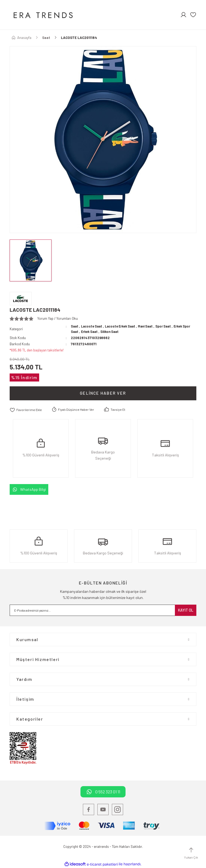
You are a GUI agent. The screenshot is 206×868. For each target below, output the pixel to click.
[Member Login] (183, 15)
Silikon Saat (121, 332)
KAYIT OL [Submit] (186, 610)
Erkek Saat (99, 332)
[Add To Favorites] (27, 410)
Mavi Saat (150, 326)
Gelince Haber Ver (103, 393)
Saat (75, 326)
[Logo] (43, 15)
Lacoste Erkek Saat (123, 326)
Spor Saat (170, 326)
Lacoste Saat (93, 326)
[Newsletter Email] (103, 610)
